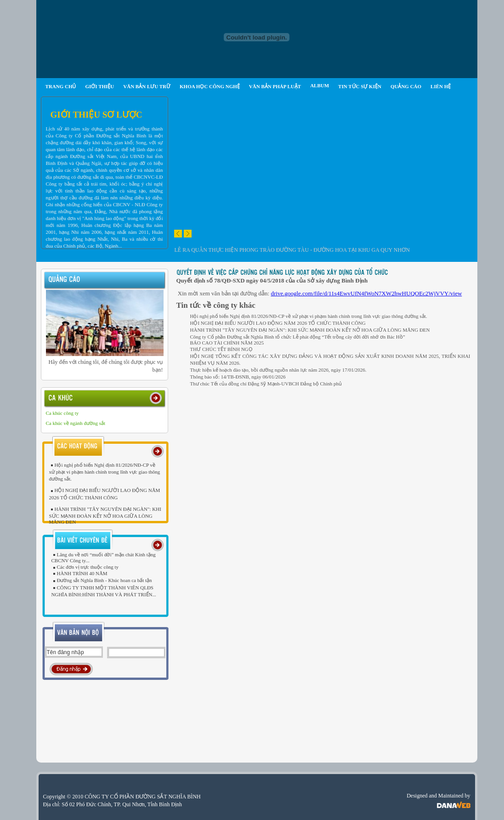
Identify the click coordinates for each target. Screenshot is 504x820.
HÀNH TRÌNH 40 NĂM (79, 573)
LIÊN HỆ (441, 86)
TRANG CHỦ (61, 86)
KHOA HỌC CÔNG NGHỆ (210, 86)
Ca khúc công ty (62, 413)
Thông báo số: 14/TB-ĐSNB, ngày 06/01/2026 (238, 377)
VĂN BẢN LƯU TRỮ (147, 86)
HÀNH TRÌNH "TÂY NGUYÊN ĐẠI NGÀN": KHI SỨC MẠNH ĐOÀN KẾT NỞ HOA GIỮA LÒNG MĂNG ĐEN (105, 515)
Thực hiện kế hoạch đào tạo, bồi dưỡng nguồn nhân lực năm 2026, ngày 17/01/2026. (278, 370)
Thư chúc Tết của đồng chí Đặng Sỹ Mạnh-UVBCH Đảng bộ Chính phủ (266, 384)
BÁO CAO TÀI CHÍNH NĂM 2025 (227, 343)
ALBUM (320, 85)
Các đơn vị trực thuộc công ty (85, 567)
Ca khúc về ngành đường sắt (76, 423)
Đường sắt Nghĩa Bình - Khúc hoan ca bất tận (102, 580)
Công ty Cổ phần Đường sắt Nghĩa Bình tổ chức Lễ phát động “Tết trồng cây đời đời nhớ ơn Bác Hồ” (298, 337)
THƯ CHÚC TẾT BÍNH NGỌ (221, 349)
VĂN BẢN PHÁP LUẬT (275, 86)
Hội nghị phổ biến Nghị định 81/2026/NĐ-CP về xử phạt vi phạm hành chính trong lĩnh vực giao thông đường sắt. (105, 472)
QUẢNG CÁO (406, 86)
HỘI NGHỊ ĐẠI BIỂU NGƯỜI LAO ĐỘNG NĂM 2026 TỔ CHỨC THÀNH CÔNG (278, 323)
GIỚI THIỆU (99, 86)
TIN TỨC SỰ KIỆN (360, 86)
